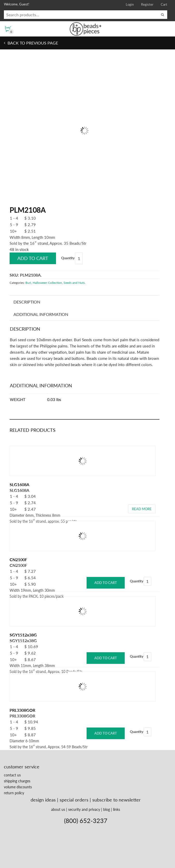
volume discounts (18, 787)
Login (130, 4)
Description (27, 302)
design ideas (43, 800)
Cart (164, 4)
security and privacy (84, 809)
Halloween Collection (47, 283)
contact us (12, 775)
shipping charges (17, 781)
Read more (142, 509)
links (117, 809)
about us (58, 809)
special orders (74, 800)
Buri (28, 283)
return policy (14, 793)
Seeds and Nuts (74, 283)
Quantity (68, 258)
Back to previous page (32, 43)
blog (107, 809)
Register (147, 4)
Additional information (41, 314)
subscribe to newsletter (117, 800)
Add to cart (33, 258)
